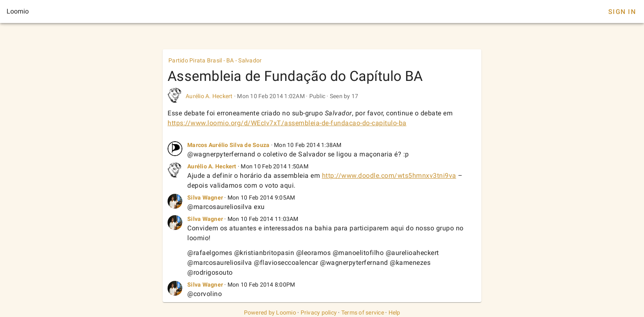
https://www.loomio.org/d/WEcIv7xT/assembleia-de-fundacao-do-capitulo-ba (287, 123)
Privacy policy (319, 312)
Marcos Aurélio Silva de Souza (228, 145)
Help (394, 312)
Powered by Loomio (270, 312)
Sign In (622, 12)
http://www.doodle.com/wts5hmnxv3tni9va (389, 176)
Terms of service (363, 312)
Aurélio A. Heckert (209, 96)
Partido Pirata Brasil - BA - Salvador (215, 60)
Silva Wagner (205, 198)
